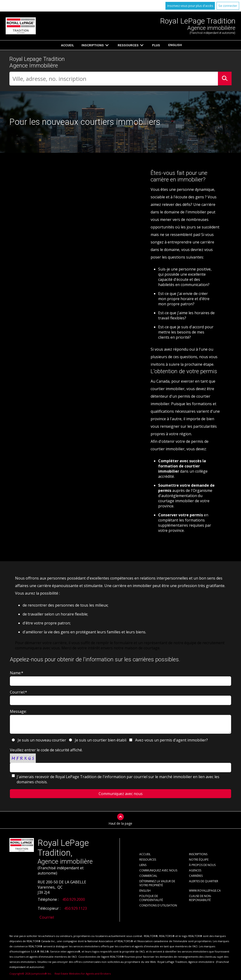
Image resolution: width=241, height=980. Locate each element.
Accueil (67, 45)
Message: (18, 711)
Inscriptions (93, 45)
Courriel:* (18, 692)
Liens (143, 865)
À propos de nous (202, 865)
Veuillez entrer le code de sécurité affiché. (46, 750)
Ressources (128, 45)
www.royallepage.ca (205, 891)
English (175, 45)
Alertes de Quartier (204, 881)
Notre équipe (199, 860)
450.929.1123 (76, 908)
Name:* (17, 673)
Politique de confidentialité (151, 898)
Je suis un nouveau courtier (42, 740)
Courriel (47, 917)
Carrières (196, 876)
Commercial (148, 876)
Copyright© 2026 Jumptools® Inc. (31, 974)
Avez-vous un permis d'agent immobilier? (171, 740)
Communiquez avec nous (158, 870)
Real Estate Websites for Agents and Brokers (83, 974)
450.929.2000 (74, 899)
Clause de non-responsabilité (200, 898)
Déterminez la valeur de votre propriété (157, 883)
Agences (195, 870)
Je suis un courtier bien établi (101, 740)
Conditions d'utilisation (158, 905)
